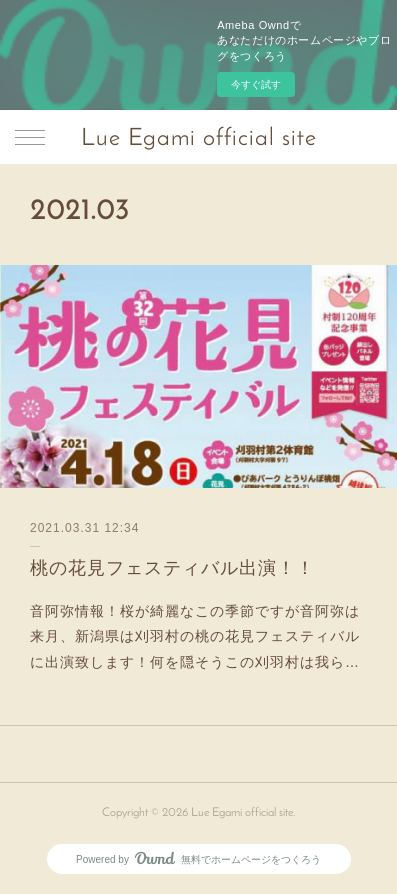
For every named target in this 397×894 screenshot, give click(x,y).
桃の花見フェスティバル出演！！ (172, 568)
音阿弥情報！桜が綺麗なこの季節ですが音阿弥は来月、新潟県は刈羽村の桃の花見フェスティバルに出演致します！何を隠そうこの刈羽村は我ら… (195, 636)
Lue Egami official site (199, 139)
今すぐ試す (256, 84)
